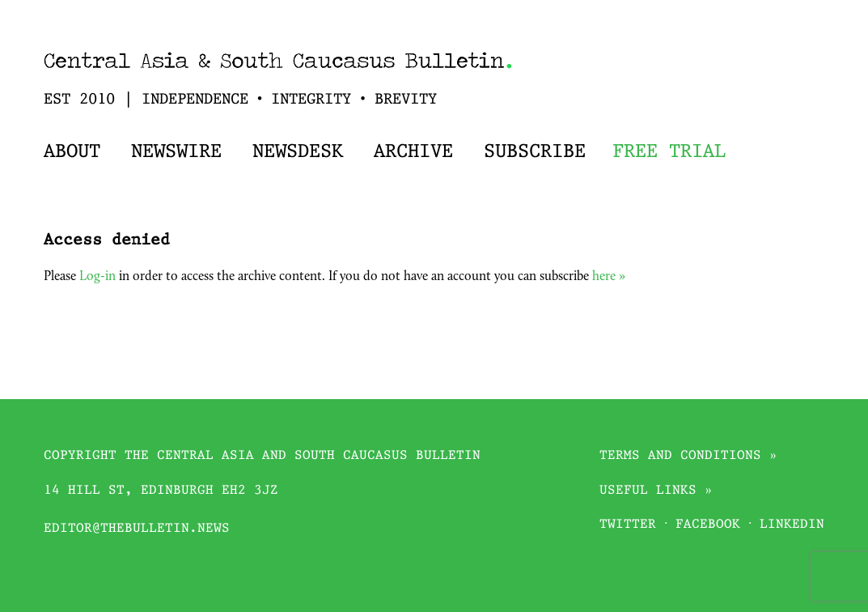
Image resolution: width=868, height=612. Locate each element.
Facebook (708, 525)
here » (609, 277)
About (72, 152)
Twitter (628, 525)
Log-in (97, 277)
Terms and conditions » (688, 456)
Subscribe (535, 152)
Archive (413, 152)
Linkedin (792, 525)
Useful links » (656, 491)
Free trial (669, 152)
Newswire (176, 152)
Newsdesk (298, 152)
